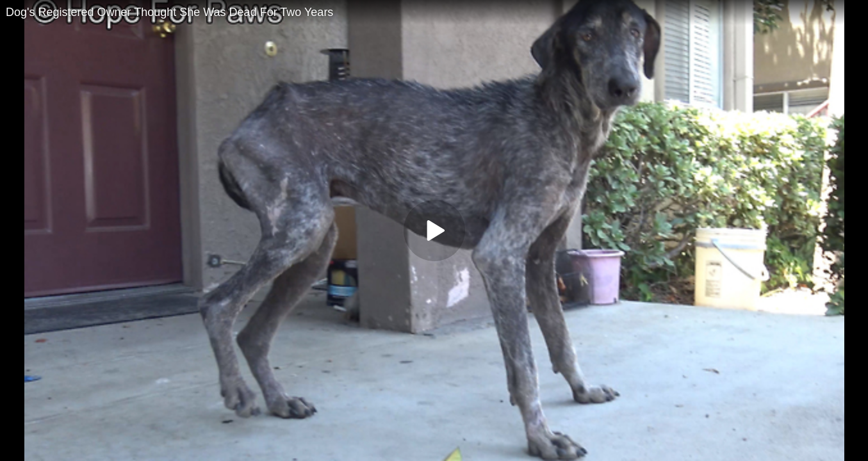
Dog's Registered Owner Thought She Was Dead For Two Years (169, 12)
